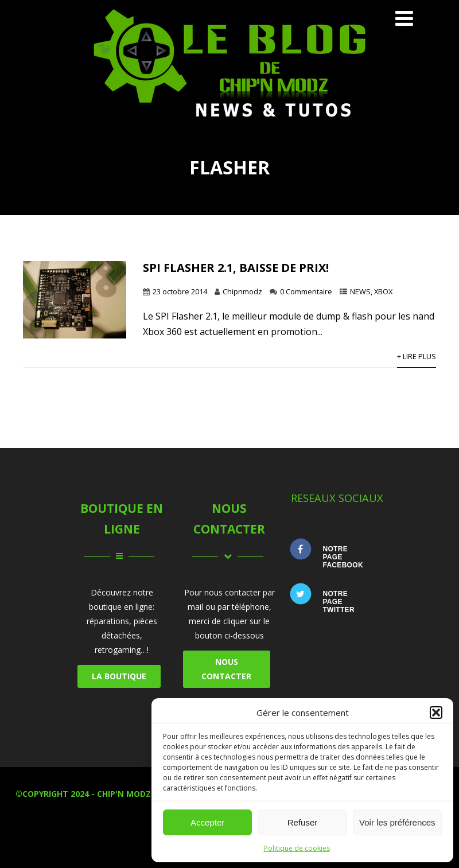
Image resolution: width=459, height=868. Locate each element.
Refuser (303, 822)
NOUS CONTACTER (226, 669)
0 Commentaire (306, 291)
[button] (436, 713)
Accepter (207, 822)
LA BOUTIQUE (119, 676)
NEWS (360, 291)
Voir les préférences (397, 822)
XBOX (383, 291)
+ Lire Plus (417, 356)
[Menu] (404, 18)
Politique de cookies (297, 848)
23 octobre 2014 (180, 291)
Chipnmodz (242, 291)
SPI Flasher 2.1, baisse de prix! (236, 268)
